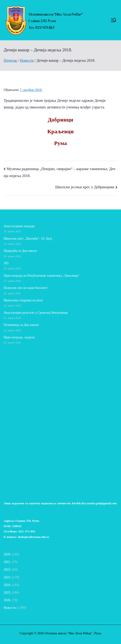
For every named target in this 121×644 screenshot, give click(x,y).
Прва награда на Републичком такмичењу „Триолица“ (42, 276)
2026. (7, 600)
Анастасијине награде (19, 226)
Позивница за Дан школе (21, 325)
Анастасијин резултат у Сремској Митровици (36, 313)
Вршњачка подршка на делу (23, 300)
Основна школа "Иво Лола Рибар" (69, 633)
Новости (10, 608)
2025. (7, 593)
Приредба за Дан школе (20, 251)
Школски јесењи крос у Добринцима (85, 187)
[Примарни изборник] (114, 20)
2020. (7, 554)
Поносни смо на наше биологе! (26, 288)
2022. (7, 570)
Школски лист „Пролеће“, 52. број (28, 239)
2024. (7, 585)
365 (6, 263)
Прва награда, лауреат (19, 337)
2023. (7, 577)
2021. (7, 562)
